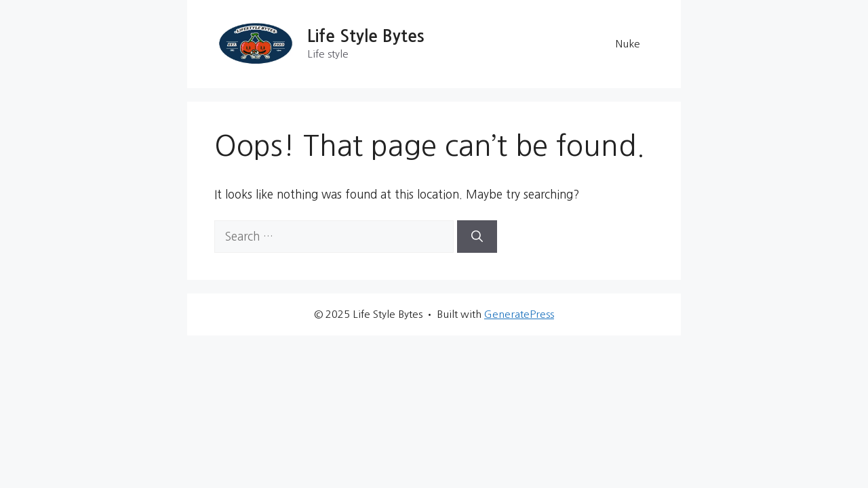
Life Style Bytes (366, 36)
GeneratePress (519, 314)
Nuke (628, 44)
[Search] (477, 237)
